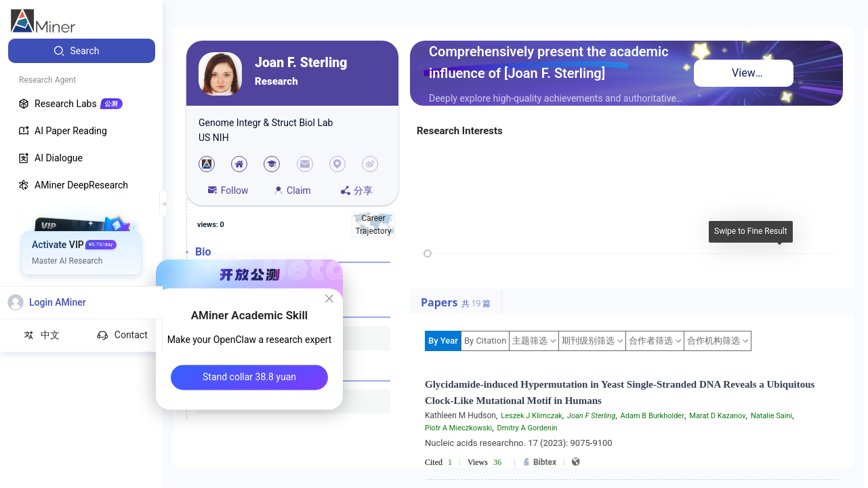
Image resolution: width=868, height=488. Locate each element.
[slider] (428, 253)
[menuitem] (82, 51)
